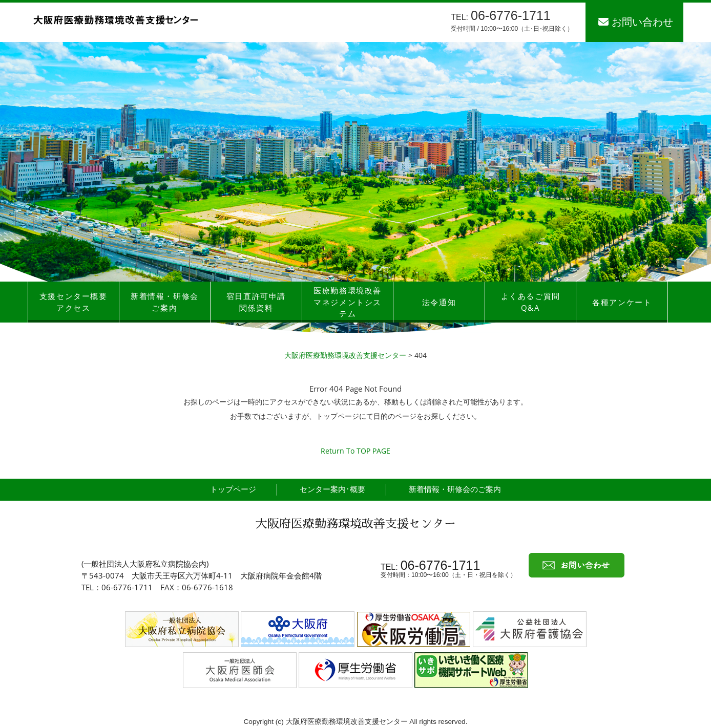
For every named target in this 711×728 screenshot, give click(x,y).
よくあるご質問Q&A (531, 302)
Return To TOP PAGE (356, 451)
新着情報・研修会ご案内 (165, 302)
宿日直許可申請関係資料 (256, 302)
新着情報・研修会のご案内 (455, 489)
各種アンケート (622, 302)
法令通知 (439, 302)
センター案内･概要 (332, 489)
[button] (356, 323)
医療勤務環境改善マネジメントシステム (348, 302)
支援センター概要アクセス (74, 302)
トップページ (233, 489)
